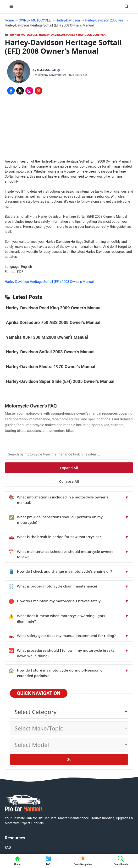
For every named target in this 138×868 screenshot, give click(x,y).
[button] (127, 7)
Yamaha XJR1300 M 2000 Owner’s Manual (47, 337)
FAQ (8, 847)
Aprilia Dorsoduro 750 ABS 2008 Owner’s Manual (53, 322)
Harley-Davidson (52, 35)
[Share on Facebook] (11, 91)
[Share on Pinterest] (39, 91)
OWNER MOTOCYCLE (24, 35)
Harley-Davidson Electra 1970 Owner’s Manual (51, 367)
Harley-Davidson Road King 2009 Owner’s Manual (54, 308)
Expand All (69, 468)
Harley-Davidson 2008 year (87, 35)
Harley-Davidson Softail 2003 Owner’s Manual (50, 352)
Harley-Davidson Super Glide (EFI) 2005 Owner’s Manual (60, 381)
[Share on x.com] (20, 91)
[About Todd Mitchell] (19, 72)
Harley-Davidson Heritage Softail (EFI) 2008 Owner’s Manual (49, 282)
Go (69, 759)
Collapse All (69, 481)
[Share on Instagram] (29, 91)
